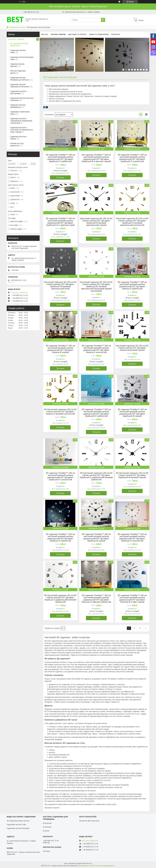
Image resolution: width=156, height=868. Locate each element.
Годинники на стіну (18, 27)
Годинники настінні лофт (16, 825)
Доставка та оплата (77, 34)
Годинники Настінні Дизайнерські (18, 106)
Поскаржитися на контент (87, 866)
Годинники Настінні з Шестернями (19, 92)
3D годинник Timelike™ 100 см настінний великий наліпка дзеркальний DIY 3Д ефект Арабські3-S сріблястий (96, 413)
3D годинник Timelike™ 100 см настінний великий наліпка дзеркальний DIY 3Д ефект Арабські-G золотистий (132, 538)
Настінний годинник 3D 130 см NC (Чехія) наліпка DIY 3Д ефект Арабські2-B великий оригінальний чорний (96, 222)
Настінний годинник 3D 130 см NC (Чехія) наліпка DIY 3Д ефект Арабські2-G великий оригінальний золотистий (132, 222)
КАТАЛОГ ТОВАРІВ (58, 34)
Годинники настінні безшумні (18, 828)
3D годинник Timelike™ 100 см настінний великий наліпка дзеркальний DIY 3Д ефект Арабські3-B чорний (132, 413)
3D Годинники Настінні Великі (19, 45)
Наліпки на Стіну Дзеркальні (17, 145)
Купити (61, 178)
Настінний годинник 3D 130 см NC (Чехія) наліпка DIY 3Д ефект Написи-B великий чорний (132, 348)
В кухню (46, 831)
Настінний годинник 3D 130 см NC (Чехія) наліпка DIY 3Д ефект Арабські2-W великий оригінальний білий (60, 285)
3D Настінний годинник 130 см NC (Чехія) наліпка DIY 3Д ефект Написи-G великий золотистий (60, 412)
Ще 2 (12, 207)
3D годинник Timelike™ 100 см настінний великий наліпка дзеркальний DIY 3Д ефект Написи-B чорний (60, 349)
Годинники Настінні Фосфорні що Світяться (20, 79)
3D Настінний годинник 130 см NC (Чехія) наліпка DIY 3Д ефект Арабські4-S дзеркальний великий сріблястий (96, 476)
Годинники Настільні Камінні (18, 138)
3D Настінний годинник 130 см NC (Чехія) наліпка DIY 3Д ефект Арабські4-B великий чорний (132, 475)
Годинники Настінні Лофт (18, 51)
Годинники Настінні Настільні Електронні (22, 99)
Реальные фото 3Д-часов (89, 821)
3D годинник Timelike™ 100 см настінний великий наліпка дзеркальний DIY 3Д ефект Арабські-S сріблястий (60, 538)
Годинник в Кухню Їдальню (17, 65)
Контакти (116, 34)
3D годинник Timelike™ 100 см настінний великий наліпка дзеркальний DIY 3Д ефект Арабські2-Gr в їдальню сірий (60, 222)
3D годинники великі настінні (18, 821)
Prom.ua (89, 863)
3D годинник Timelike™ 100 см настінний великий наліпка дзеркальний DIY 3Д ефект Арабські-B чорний (96, 538)
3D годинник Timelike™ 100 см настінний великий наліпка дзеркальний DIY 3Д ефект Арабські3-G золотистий (60, 476)
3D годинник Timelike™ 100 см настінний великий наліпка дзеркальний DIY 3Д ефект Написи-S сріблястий (132, 285)
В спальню (47, 827)
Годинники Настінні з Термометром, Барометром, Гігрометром (21, 121)
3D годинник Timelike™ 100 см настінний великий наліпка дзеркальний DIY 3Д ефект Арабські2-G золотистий (132, 158)
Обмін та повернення (99, 34)
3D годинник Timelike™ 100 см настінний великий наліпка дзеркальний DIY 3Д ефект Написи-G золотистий (96, 349)
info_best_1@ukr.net (19, 293)
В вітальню (47, 823)
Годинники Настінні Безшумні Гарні (22, 58)
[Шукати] (103, 20)
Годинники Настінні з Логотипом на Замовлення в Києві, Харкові (22, 130)
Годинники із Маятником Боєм (20, 113)
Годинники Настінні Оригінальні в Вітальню (20, 86)
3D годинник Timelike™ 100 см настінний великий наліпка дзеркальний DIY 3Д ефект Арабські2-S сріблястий (60, 158)
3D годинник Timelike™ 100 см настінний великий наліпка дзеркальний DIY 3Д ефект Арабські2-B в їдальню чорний (96, 158)
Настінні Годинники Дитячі (18, 72)
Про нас (45, 34)
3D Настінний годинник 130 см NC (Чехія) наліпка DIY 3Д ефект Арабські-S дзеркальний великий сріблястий (60, 599)
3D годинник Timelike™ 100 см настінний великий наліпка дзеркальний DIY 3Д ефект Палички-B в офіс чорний (132, 599)
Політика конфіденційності (106, 866)
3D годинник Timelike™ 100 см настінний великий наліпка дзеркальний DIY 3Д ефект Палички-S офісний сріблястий (96, 599)
